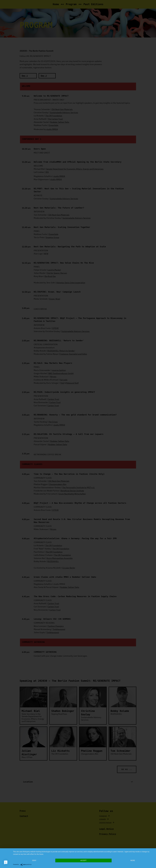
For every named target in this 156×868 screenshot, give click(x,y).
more (133, 860)
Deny (34, 860)
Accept (83, 860)
